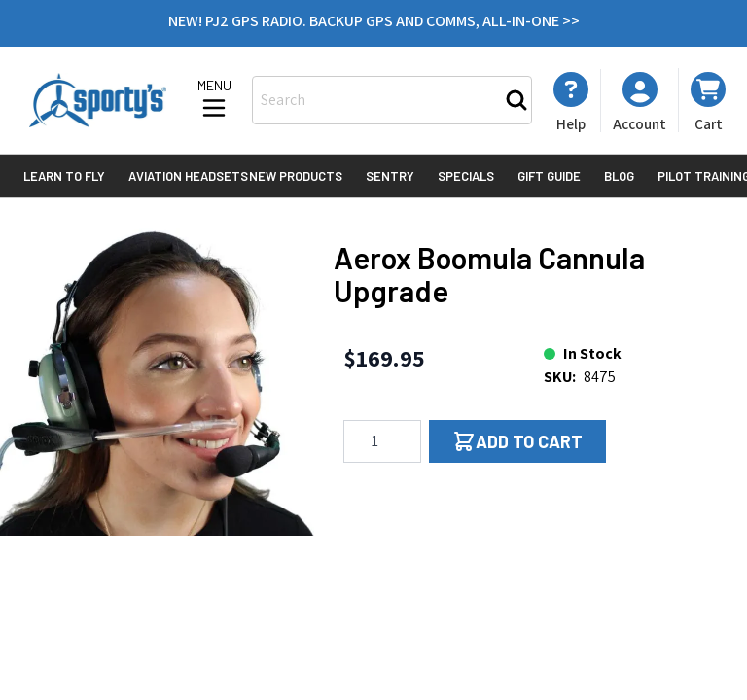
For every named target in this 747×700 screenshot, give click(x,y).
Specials (466, 176)
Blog (619, 176)
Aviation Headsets (188, 176)
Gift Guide (549, 176)
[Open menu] (214, 100)
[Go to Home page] (98, 100)
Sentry (390, 176)
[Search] (516, 100)
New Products (296, 176)
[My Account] (571, 102)
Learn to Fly (64, 176)
